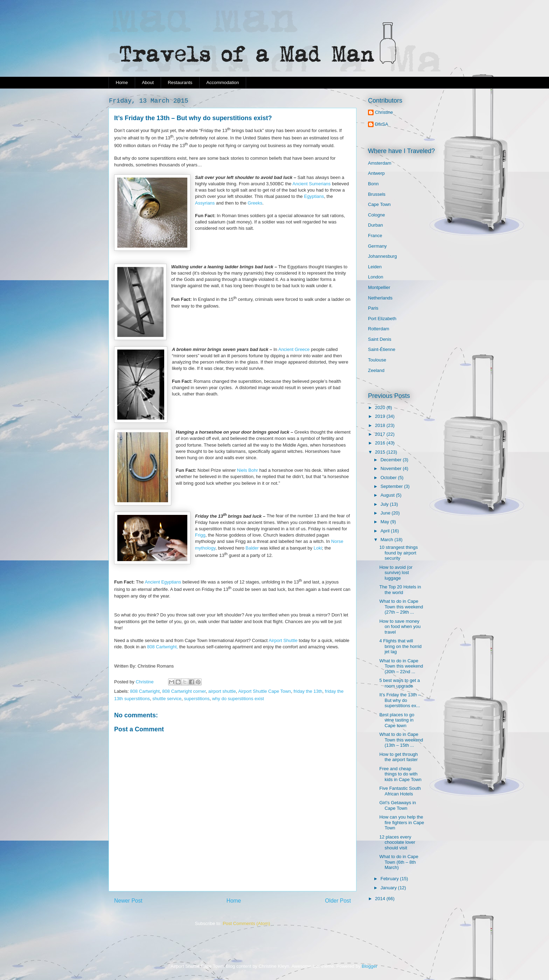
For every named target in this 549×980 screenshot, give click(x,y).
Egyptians (314, 196)
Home (122, 82)
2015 (381, 452)
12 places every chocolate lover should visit (397, 842)
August (388, 495)
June (386, 513)
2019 (381, 416)
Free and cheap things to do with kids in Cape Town (400, 774)
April (386, 531)
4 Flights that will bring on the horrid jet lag (400, 646)
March (388, 540)
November (392, 468)
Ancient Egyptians (163, 582)
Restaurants (180, 82)
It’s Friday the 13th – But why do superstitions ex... (400, 700)
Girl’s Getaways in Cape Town (398, 805)
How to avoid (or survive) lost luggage (396, 573)
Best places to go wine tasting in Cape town (397, 720)
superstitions (197, 699)
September (392, 486)
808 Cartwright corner (184, 691)
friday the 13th (308, 691)
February (390, 879)
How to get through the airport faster (398, 757)
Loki (317, 548)
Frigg (200, 535)
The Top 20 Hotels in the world (400, 590)
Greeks (255, 203)
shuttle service (167, 699)
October (389, 478)
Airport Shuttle (283, 640)
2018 (381, 425)
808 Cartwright (145, 691)
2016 (381, 443)
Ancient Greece (294, 349)
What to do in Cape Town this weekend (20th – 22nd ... (401, 666)
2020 (381, 408)
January (389, 888)
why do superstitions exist (238, 699)
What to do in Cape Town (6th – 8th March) (399, 862)
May (385, 522)
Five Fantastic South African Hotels (400, 791)
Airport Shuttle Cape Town (265, 691)
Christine (384, 112)
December (392, 460)
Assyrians (205, 203)
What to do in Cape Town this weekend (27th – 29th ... (401, 607)
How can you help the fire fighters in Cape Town (402, 822)
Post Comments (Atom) (246, 923)
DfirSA (382, 124)
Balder (252, 548)
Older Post (338, 901)
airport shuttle (222, 691)
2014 (381, 899)
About (148, 82)
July (385, 504)
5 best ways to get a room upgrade (399, 683)
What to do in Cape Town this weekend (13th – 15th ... (401, 740)
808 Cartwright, (162, 647)
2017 (381, 434)
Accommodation (223, 82)
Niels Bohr (248, 470)
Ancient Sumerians (311, 184)
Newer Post (128, 901)
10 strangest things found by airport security (398, 553)
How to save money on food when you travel (400, 627)
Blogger (369, 966)
